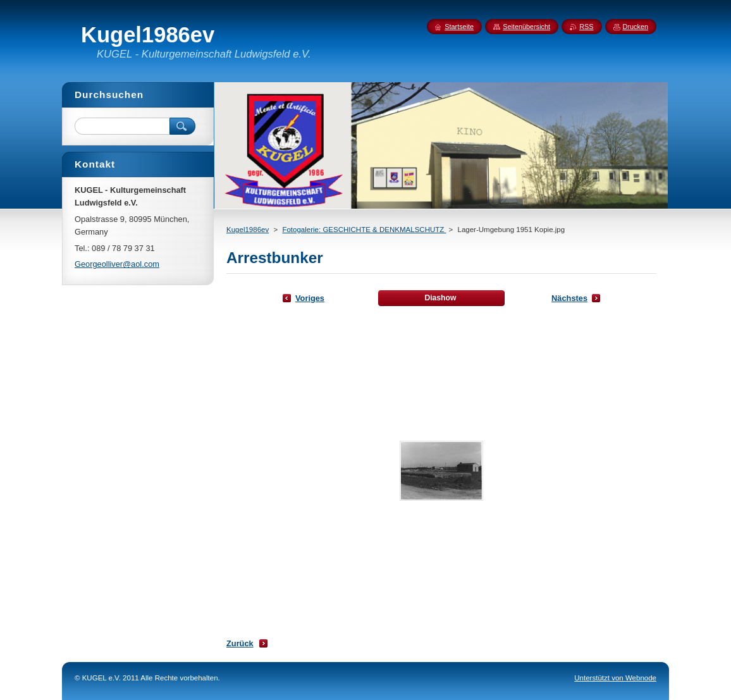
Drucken (636, 27)
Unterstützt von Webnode (615, 678)
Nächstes (569, 298)
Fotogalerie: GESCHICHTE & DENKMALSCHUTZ (364, 230)
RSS (586, 27)
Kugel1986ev (248, 230)
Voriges (310, 298)
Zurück (240, 643)
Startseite (459, 27)
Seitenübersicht (526, 27)
